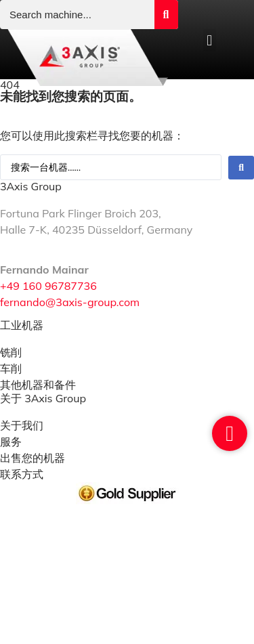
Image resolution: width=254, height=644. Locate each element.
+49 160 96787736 (48, 286)
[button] (210, 40)
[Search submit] (166, 15)
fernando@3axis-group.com (70, 302)
